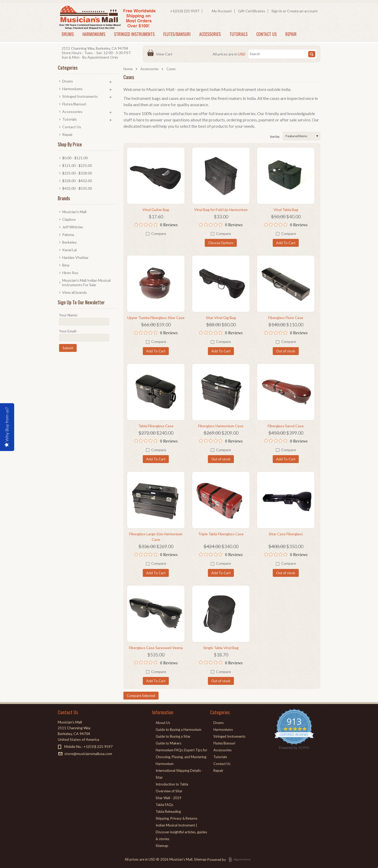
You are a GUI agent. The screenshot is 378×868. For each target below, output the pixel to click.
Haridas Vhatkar (75, 257)
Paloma (68, 235)
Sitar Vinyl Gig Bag (221, 318)
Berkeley (69, 242)
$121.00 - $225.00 (77, 165)
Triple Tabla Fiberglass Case (221, 534)
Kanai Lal (69, 250)
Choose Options (221, 243)
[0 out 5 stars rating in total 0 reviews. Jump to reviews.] (156, 225)
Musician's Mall (74, 212)
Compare (159, 233)
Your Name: (69, 315)
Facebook (61, 763)
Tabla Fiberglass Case (156, 426)
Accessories (210, 34)
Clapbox (69, 219)
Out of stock (286, 351)
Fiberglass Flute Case (286, 318)
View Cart (165, 54)
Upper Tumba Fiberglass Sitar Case (156, 318)
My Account (222, 11)
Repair (291, 34)
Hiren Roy (70, 273)
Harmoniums (94, 34)
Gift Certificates (252, 11)
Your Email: (68, 331)
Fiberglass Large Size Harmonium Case (156, 537)
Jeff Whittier (73, 227)
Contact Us (266, 34)
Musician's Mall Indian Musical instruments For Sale (86, 283)
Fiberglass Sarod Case (286, 426)
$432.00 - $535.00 (77, 188)
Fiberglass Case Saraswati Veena (156, 648)
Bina (66, 265)
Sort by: (275, 137)
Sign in (277, 11)
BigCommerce (241, 860)
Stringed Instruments (134, 34)
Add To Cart (286, 243)
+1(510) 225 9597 (185, 11)
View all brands (75, 292)
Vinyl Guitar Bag (156, 210)
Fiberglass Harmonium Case (221, 426)
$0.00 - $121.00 (75, 158)
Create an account (302, 11)
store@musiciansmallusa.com (88, 754)
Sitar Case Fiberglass (286, 534)
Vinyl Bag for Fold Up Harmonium (221, 210)
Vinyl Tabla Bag (286, 210)
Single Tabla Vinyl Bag (221, 648)
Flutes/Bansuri (177, 34)
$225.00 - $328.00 (77, 173)
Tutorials (238, 34)
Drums (68, 34)
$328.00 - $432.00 (77, 181)
